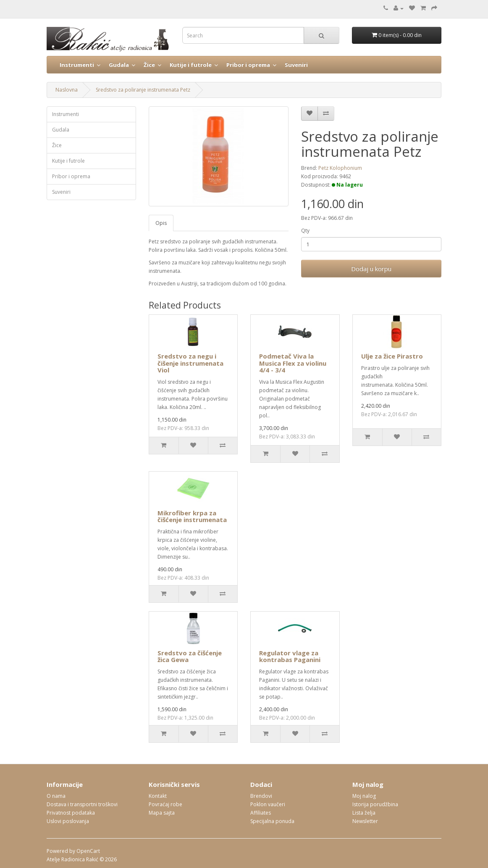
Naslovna (67, 90)
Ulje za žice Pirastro (392, 356)
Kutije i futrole (191, 65)
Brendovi (261, 796)
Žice (149, 65)
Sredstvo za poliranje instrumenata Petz (143, 90)
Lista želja (364, 813)
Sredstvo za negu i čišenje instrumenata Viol (190, 363)
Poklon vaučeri (268, 804)
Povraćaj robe (165, 804)
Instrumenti (77, 65)
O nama (56, 796)
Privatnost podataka (71, 813)
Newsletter (365, 821)
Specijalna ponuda (272, 821)
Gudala (119, 65)
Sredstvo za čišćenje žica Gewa (190, 656)
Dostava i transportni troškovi (82, 804)
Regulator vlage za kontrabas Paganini (290, 656)
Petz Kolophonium (340, 168)
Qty (305, 231)
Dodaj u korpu (371, 269)
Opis (161, 223)
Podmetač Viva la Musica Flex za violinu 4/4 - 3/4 (293, 363)
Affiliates (261, 813)
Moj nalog (364, 796)
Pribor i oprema (248, 65)
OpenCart (88, 851)
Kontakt (158, 796)
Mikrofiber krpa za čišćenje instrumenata (192, 516)
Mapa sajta (162, 813)
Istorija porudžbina (375, 804)
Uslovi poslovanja (68, 821)
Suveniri (296, 65)
